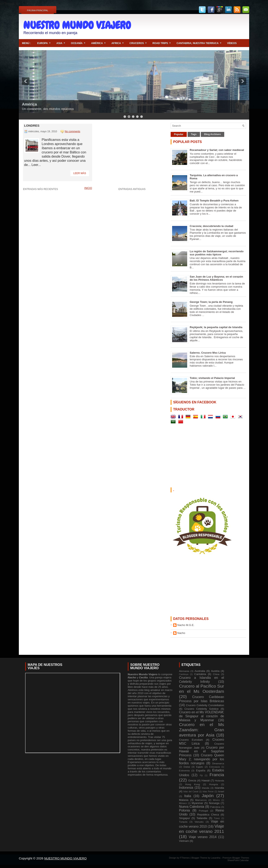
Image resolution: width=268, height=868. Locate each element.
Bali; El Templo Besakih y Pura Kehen (214, 201)
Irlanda (206, 788)
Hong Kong (192, 784)
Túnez (217, 818)
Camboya (184, 674)
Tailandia (202, 818)
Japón (208, 796)
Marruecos (201, 800)
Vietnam (184, 841)
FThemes (185, 858)
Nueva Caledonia (192, 807)
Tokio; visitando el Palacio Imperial (212, 378)
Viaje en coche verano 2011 (202, 829)
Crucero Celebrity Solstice (202, 709)
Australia (200, 671)
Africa (119, 42)
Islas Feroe (208, 792)
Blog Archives (213, 134)
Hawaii (206, 781)
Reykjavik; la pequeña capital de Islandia (216, 327)
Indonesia (186, 788)
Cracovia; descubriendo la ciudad (211, 226)
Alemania (184, 671)
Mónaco (183, 803)
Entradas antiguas (132, 189)
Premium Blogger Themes (236, 858)
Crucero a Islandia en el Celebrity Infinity (202, 680)
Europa (45, 42)
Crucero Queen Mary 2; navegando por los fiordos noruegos (202, 759)
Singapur (184, 818)
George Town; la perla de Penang (211, 302)
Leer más (80, 173)
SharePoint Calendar (238, 860)
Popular (179, 134)
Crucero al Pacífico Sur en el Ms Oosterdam (202, 689)
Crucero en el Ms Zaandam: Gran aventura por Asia (202, 730)
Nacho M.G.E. (186, 625)
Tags (194, 134)
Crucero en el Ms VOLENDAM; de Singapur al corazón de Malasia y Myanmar (202, 716)
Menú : (26, 43)
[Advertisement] (197, 27)
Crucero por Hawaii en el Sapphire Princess (202, 751)
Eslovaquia (215, 767)
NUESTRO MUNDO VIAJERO (77, 25)
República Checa (208, 815)
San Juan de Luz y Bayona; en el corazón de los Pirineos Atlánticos (216, 278)
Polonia (184, 810)
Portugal (204, 811)
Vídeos (232, 43)
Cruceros (139, 42)
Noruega (214, 803)
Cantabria (200, 674)
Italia (188, 796)
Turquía (183, 822)
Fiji (201, 776)
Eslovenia (184, 770)
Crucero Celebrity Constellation (205, 705)
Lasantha (216, 858)
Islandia (219, 788)
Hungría (214, 784)
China (216, 674)
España (201, 770)
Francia (217, 775)
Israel (221, 791)
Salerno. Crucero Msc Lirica (208, 353)
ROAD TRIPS (163, 42)
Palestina (215, 807)
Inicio (88, 188)
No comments (72, 131)
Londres (32, 126)
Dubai (187, 767)
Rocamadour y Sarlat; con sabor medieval (217, 150)
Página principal (38, 10)
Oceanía (79, 42)
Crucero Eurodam (191, 740)
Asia (62, 42)
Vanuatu (199, 822)
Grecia (192, 781)
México (216, 800)
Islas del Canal (191, 792)
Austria (215, 671)
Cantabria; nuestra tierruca (200, 42)
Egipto (200, 767)
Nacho (181, 633)
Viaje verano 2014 (203, 837)
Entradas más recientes (41, 189)
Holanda (219, 781)
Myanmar (197, 803)
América (100, 42)
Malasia (184, 800)
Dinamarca (218, 763)
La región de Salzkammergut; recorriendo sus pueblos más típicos (217, 253)
